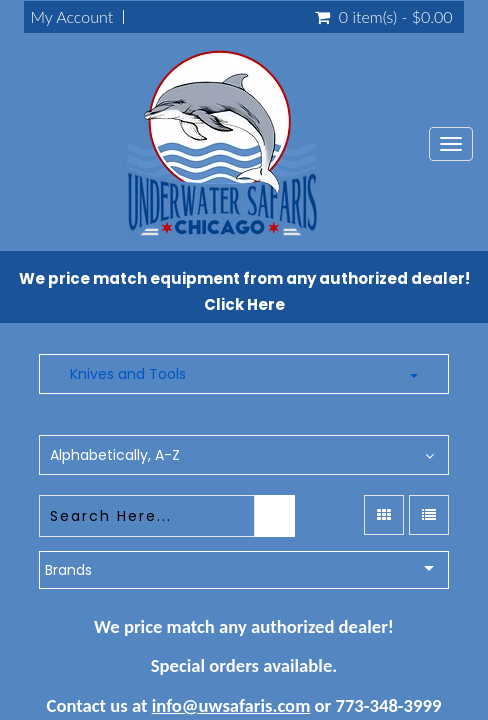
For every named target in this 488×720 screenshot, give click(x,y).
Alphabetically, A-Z (115, 455)
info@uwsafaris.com (231, 705)
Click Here (244, 304)
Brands (68, 570)
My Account (71, 17)
